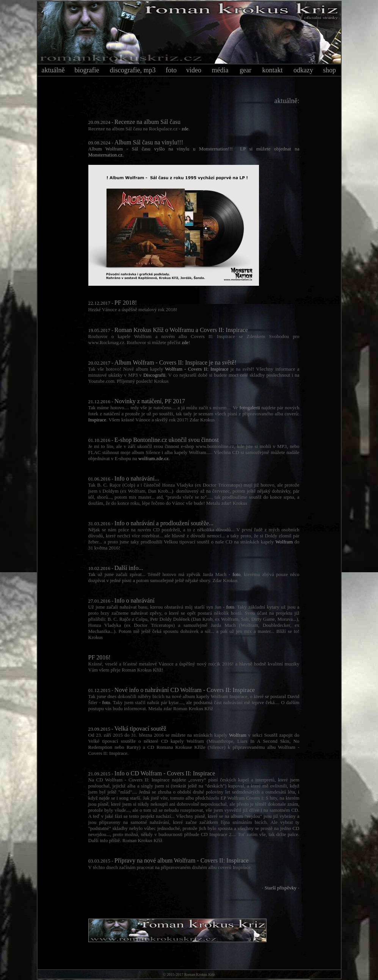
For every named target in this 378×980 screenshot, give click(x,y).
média (220, 70)
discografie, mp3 (133, 70)
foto (171, 70)
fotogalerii (249, 408)
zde (185, 129)
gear (245, 70)
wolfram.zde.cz (154, 458)
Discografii (154, 375)
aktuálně (53, 70)
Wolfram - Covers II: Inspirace (197, 369)
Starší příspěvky (281, 888)
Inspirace (97, 420)
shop (329, 70)
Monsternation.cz (106, 155)
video (194, 70)
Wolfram (284, 542)
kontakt (273, 70)
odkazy (303, 70)
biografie (87, 70)
